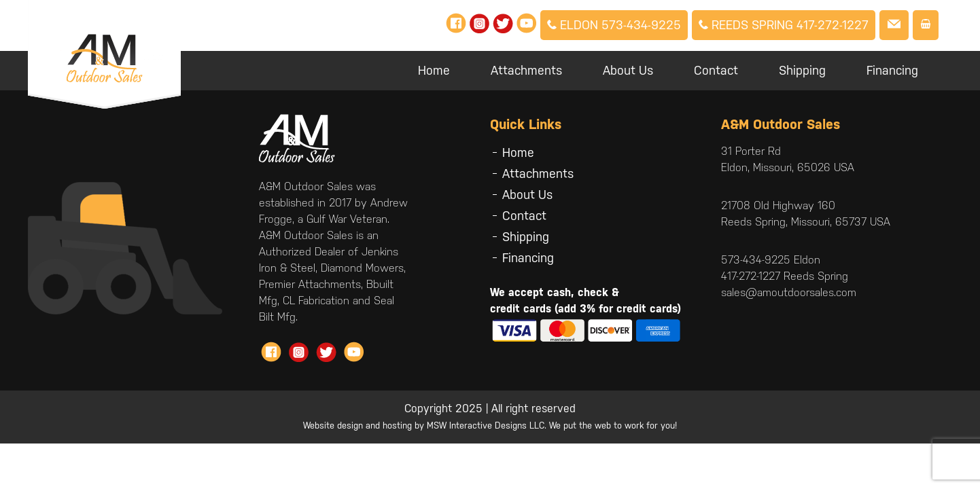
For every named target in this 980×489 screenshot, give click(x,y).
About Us (628, 70)
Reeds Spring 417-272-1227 (784, 25)
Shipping (802, 70)
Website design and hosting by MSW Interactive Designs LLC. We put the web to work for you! (490, 425)
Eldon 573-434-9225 (614, 25)
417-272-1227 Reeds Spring (785, 276)
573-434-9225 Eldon (771, 260)
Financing (892, 70)
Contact (716, 70)
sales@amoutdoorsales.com (789, 292)
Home (434, 70)
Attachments (526, 70)
